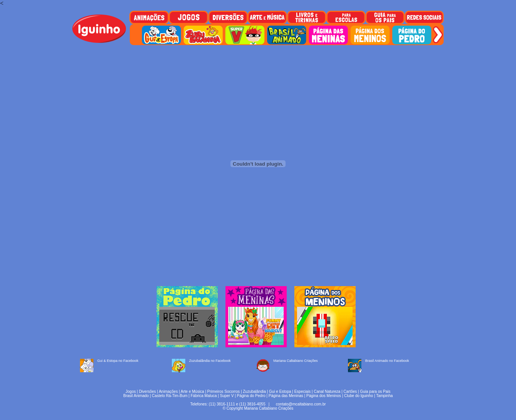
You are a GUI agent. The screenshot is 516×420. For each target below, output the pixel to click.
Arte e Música (192, 392)
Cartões (350, 392)
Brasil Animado (136, 396)
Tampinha (385, 396)
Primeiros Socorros (223, 392)
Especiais (303, 392)
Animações (168, 392)
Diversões (147, 392)
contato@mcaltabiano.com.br (301, 404)
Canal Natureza (327, 392)
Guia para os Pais (375, 392)
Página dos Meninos (324, 396)
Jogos (131, 392)
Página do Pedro (251, 396)
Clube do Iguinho (359, 396)
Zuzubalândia (255, 392)
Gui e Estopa (280, 392)
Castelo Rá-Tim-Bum (170, 396)
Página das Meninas (286, 396)
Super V (227, 396)
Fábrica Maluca (204, 396)
